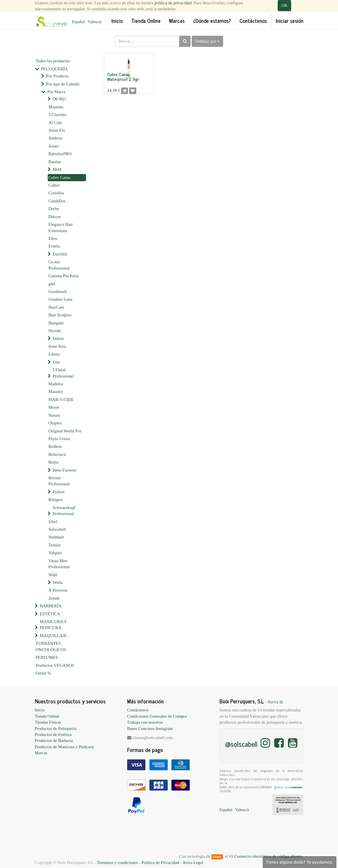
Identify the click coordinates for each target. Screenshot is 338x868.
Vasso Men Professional (59, 564)
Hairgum (56, 323)
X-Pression (58, 590)
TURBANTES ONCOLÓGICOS (51, 646)
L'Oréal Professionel (63, 373)
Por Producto (58, 76)
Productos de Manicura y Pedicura (64, 747)
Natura (54, 415)
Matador (56, 392)
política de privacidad (173, 3)
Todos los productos (53, 61)
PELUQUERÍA (54, 69)
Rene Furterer (64, 470)
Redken (55, 446)
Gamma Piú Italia (64, 276)
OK (285, 5)
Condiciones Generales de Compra (157, 716)
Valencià (95, 22)
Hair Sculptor (60, 315)
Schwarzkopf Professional (64, 511)
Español (78, 22)
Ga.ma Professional (59, 265)
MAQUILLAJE (53, 636)
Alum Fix (57, 130)
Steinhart (56, 537)
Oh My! (59, 99)
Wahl (53, 575)
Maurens (56, 107)
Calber (54, 185)
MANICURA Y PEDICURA (53, 625)
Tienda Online (47, 716)
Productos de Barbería (54, 741)
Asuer (54, 146)
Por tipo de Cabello (63, 84)
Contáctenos (138, 710)
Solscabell (57, 529)
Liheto (54, 354)
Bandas (55, 162)
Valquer (55, 553)
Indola (58, 338)
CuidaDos (57, 201)
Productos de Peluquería (56, 729)
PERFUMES (47, 657)
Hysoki (55, 331)
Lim (56, 362)
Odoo (217, 857)
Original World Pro (65, 431)
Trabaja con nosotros (145, 722)
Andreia (55, 138)
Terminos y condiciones (118, 863)
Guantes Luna (61, 299)
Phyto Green (59, 439)
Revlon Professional (59, 481)
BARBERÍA (51, 606)
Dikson (55, 217)
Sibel (53, 522)
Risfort (59, 492)
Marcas (41, 753)
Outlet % (43, 673)
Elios (53, 238)
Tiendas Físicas (48, 722)
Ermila (54, 246)
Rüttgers (56, 500)
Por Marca (56, 92)
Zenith (54, 598)
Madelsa (56, 384)
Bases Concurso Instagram (150, 729)
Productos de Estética (53, 735)
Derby (54, 209)
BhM (57, 169)
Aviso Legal (193, 863)
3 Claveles (58, 115)
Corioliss (56, 193)
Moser (54, 407)
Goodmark (58, 292)
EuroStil (60, 254)
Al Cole (55, 123)
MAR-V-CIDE (61, 400)
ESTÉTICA (50, 614)
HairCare (56, 307)
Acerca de (275, 702)
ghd (52, 284)
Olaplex (55, 423)
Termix (55, 545)
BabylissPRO (60, 154)
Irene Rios (57, 346)
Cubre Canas (60, 177)
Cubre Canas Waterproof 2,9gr (123, 77)
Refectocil (57, 454)
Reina (54, 462)
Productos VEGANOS (55, 665)
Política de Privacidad (160, 863)
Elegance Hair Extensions (61, 227)
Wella (58, 582)
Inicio (40, 710)
